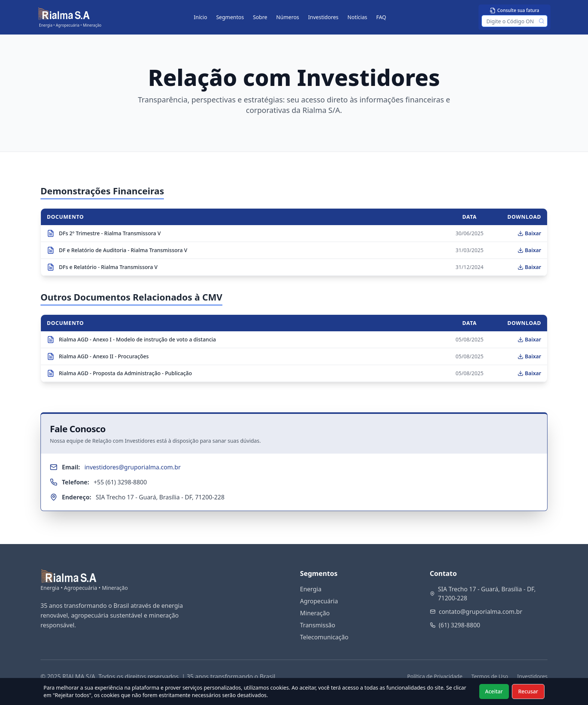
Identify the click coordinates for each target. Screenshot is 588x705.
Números (288, 17)
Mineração (315, 613)
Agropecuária (319, 601)
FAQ (381, 17)
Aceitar (494, 691)
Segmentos (230, 17)
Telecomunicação (324, 637)
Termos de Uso (490, 676)
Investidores (323, 17)
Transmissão (318, 625)
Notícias (358, 17)
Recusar (528, 691)
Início (201, 17)
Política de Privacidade (435, 676)
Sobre (260, 17)
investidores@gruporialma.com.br (133, 467)
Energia (311, 589)
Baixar (529, 233)
